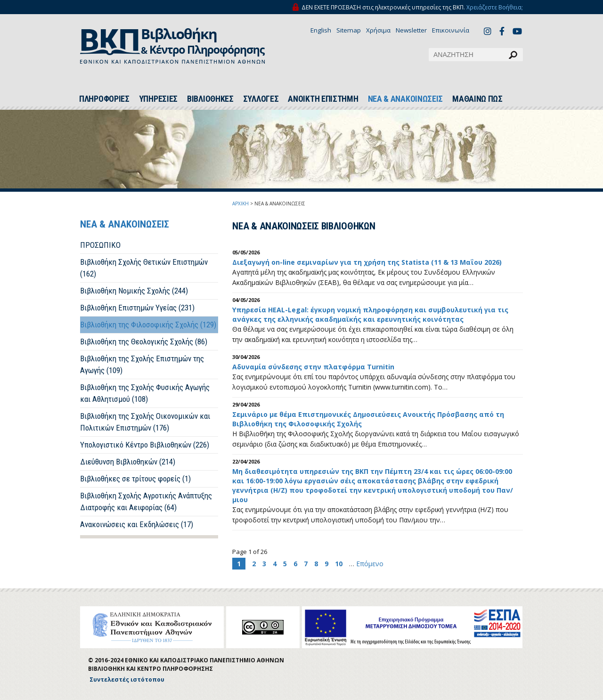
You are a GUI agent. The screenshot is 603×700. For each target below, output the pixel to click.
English (321, 30)
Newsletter (411, 30)
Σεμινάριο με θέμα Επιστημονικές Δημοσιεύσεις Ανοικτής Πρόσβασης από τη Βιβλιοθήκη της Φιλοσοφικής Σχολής (368, 419)
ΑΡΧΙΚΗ (240, 203)
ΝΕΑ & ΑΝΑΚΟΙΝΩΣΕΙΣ (406, 99)
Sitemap (349, 30)
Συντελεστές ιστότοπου (127, 680)
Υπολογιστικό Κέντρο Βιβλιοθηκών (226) (145, 445)
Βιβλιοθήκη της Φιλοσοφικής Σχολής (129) (148, 325)
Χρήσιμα (378, 30)
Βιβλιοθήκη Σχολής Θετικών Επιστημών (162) (144, 268)
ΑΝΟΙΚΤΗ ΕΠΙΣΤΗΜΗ (323, 99)
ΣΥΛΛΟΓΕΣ (261, 99)
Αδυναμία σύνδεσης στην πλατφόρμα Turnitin (313, 367)
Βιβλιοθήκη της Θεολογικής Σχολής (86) (144, 342)
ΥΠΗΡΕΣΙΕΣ (158, 99)
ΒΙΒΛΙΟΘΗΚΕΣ (210, 99)
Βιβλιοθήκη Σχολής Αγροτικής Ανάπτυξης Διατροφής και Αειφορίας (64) (146, 501)
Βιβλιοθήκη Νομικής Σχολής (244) (134, 291)
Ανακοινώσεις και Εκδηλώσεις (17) (137, 524)
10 (339, 564)
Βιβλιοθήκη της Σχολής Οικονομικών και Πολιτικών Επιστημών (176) (145, 422)
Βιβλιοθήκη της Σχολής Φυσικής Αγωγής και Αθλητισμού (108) (145, 393)
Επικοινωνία (451, 30)
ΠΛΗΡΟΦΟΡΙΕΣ (104, 99)
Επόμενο (370, 564)
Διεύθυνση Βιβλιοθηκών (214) (128, 462)
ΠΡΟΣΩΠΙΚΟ (100, 245)
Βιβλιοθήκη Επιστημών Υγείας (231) (137, 308)
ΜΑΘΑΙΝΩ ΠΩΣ (477, 99)
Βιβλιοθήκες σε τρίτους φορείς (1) (135, 479)
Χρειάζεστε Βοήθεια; (495, 7)
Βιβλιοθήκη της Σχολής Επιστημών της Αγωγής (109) (142, 364)
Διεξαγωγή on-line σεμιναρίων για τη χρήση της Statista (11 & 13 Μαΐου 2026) (367, 262)
